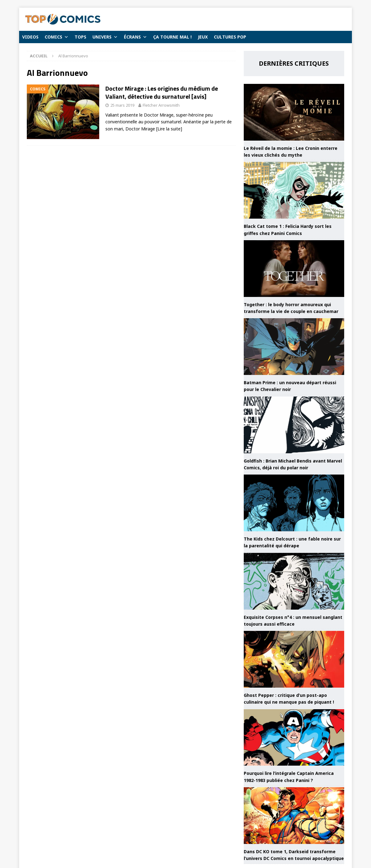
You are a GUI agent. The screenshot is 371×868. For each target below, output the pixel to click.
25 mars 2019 (122, 105)
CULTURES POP (230, 37)
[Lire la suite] (169, 129)
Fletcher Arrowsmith (161, 105)
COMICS (57, 37)
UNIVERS (105, 37)
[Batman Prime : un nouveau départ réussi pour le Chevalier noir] (294, 347)
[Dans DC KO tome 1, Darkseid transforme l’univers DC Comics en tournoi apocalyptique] (294, 816)
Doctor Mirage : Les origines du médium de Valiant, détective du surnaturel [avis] (162, 92)
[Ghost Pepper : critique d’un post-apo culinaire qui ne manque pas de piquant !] (294, 659)
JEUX (203, 37)
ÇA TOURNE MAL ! (172, 37)
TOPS (80, 37)
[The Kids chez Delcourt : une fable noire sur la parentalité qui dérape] (294, 503)
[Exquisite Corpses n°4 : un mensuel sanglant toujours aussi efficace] (294, 581)
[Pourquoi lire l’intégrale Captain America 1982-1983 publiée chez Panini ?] (294, 738)
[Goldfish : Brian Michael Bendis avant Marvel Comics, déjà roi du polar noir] (294, 425)
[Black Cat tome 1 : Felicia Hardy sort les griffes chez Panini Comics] (294, 190)
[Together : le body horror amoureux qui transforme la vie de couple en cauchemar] (294, 269)
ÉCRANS (135, 37)
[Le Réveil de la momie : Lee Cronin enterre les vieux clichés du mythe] (294, 112)
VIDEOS (30, 37)
